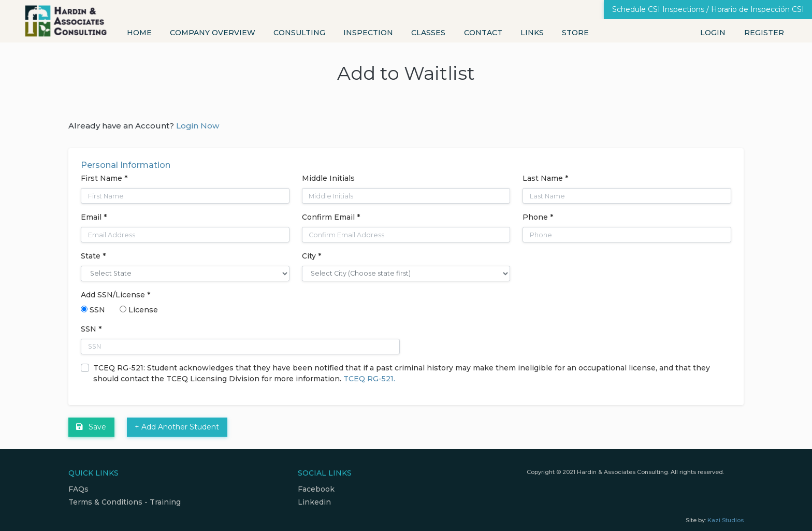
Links (532, 33)
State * (93, 256)
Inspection (368, 33)
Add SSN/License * (115, 295)
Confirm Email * (331, 217)
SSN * (91, 329)
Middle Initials (328, 178)
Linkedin (314, 502)
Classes (428, 33)
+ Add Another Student (177, 427)
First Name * (104, 178)
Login (713, 33)
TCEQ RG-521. (369, 379)
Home (139, 33)
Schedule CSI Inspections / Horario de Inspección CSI (708, 9)
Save (91, 427)
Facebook (316, 489)
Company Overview (213, 33)
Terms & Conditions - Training (125, 502)
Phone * (538, 217)
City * (311, 256)
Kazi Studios (726, 520)
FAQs (78, 489)
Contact (483, 33)
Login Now (198, 126)
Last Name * (545, 178)
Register (764, 33)
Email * (94, 217)
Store (575, 33)
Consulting (299, 33)
